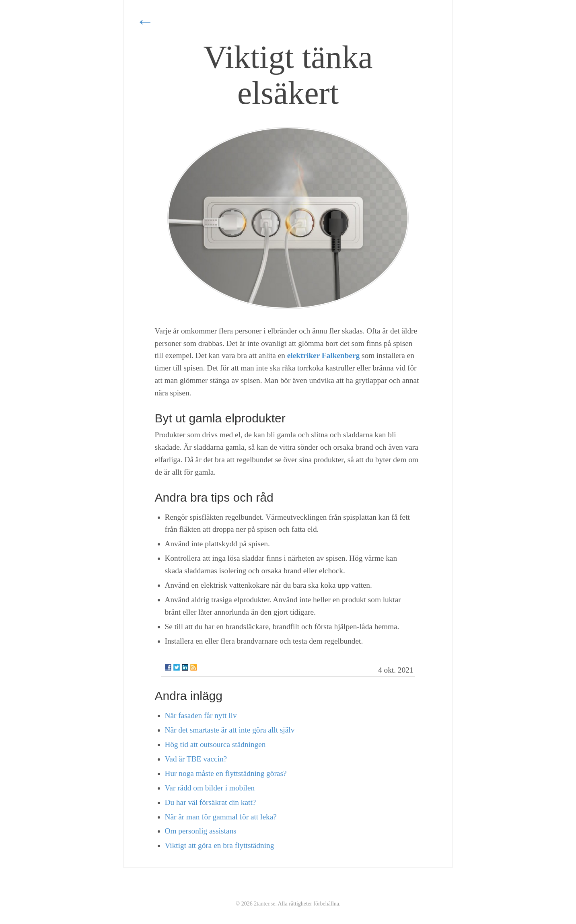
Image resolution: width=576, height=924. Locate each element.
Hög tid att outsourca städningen (215, 744)
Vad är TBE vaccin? (196, 759)
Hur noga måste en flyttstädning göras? (226, 773)
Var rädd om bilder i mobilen (210, 788)
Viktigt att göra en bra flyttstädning (220, 845)
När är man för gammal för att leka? (221, 817)
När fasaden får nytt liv (201, 715)
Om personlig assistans (201, 831)
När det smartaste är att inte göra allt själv (230, 730)
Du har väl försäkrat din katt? (211, 802)
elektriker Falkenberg (323, 355)
